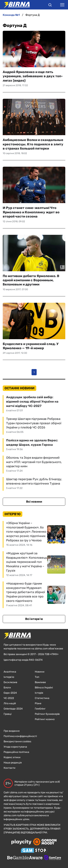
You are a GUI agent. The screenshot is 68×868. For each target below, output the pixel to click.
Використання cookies (17, 741)
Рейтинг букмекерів (47, 714)
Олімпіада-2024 (13, 709)
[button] (50, 5)
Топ (37, 677)
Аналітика (10, 672)
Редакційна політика (16, 752)
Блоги (7, 688)
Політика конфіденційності (20, 736)
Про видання (12, 731)
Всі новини (34, 502)
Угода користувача (15, 747)
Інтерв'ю (9, 677)
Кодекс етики (12, 757)
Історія (39, 693)
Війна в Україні (44, 688)
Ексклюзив (10, 682)
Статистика (42, 698)
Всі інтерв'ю (34, 619)
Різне (38, 703)
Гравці (8, 714)
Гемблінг (40, 709)
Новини (40, 672)
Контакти (10, 768)
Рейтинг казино (45, 719)
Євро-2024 (10, 693)
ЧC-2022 (9, 698)
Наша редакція (13, 763)
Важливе (40, 682)
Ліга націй (10, 703)
